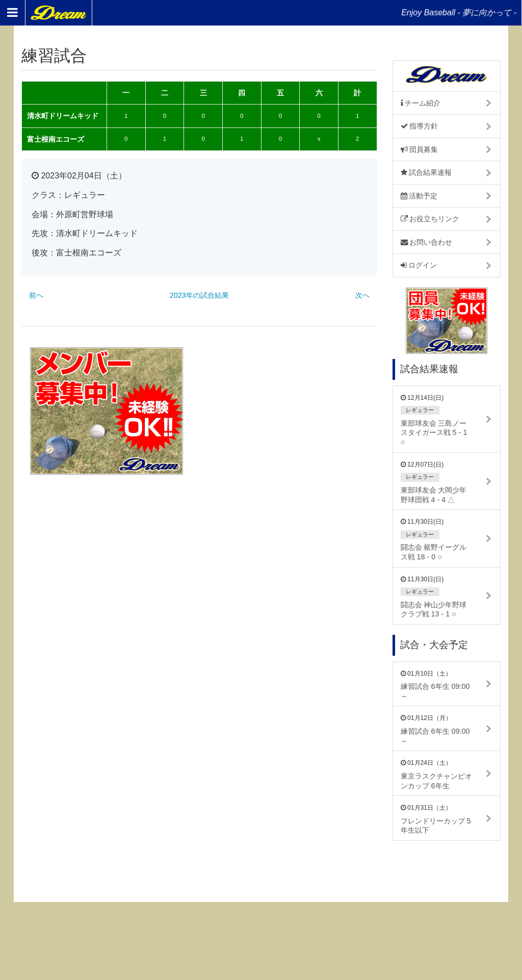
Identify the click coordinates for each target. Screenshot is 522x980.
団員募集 (420, 149)
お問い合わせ (427, 242)
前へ (36, 295)
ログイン (419, 265)
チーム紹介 (421, 103)
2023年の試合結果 (199, 295)
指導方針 (420, 126)
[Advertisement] (292, 411)
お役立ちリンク (430, 219)
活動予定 (419, 196)
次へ (362, 295)
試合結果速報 (426, 172)
